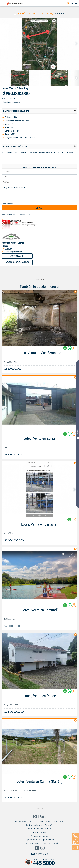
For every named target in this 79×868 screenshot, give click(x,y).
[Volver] (4, 3)
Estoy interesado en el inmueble (39, 189)
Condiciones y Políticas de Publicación (39, 825)
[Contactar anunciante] (74, 349)
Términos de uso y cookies (40, 836)
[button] (39, 111)
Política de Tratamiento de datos (21, 214)
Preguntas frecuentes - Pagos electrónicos (39, 840)
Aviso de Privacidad (39, 832)
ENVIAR (39, 208)
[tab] (39, 111)
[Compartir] (76, 3)
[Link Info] (39, 360)
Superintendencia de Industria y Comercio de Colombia (39, 843)
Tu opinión (78, 434)
